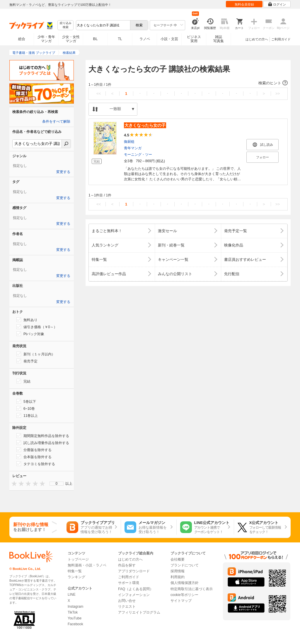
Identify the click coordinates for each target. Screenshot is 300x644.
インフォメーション (134, 595)
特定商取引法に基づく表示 (192, 589)
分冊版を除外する (34, 450)
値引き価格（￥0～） (37, 327)
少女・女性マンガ (71, 39)
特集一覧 (75, 571)
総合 (22, 39)
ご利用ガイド (281, 39)
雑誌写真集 (219, 39)
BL (96, 39)
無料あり (27, 320)
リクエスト (127, 607)
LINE (72, 595)
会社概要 (178, 559)
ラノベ (145, 39)
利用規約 (178, 577)
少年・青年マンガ (46, 39)
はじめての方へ (257, 39)
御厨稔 (129, 142)
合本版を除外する (34, 457)
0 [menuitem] (57, 484)
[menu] (57, 484)
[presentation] (13, 483)
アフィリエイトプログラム (139, 612)
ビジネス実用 (194, 39)
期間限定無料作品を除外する (43, 436)
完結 (23, 381)
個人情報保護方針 (185, 583)
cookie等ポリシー (184, 595)
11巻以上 (27, 415)
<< (99, 94)
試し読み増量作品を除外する (43, 443)
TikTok (73, 612)
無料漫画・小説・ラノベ (87, 565)
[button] (188, 83)
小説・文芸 (169, 39)
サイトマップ (181, 601)
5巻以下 (26, 401)
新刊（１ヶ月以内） (36, 354)
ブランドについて (185, 565)
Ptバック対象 (30, 334)
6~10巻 (26, 408)
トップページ (78, 559)
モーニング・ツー (138, 155)
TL (120, 39)
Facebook (75, 624)
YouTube (75, 618)
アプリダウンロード (134, 571)
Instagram (75, 607)
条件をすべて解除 (56, 121)
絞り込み (66, 25)
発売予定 (27, 361)
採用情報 (178, 571)
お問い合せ (127, 601)
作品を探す (127, 565)
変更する (63, 172)
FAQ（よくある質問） (136, 589)
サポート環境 (129, 583)
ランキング (76, 577)
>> (278, 94)
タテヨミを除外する (36, 464)
